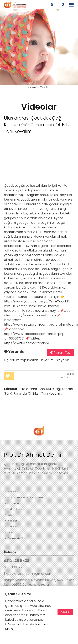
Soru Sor (12, 527)
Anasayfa (13, 492)
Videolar (39, 107)
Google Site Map (17, 538)
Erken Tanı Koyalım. (47, 393)
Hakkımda (13, 503)
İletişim (11, 532)
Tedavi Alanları (16, 509)
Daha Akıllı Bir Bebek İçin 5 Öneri (25, 497)
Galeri (11, 515)
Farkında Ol (22, 393)
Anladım (65, 612)
